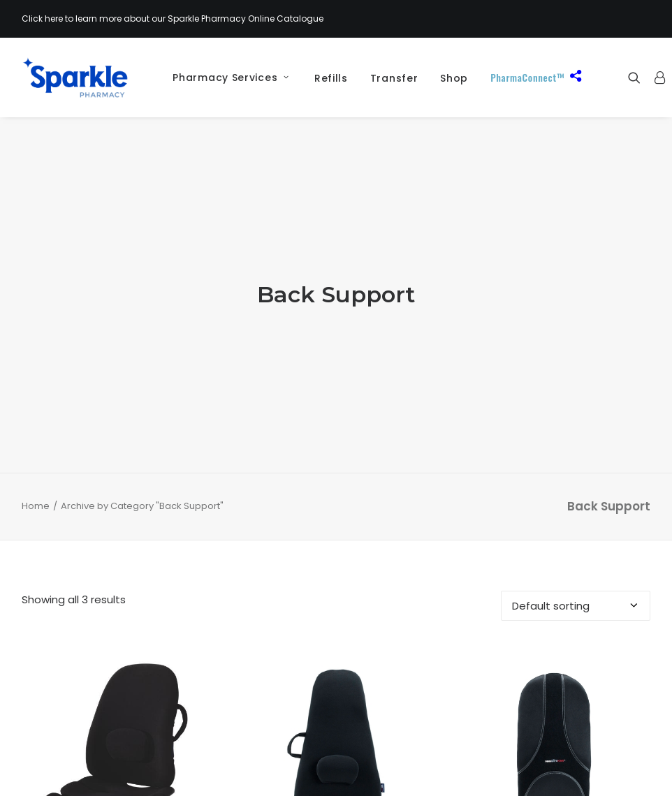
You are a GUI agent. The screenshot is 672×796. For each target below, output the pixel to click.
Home (36, 442)
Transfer (394, 78)
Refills (331, 78)
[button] (637, 78)
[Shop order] (576, 541)
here (54, 19)
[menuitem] (226, 78)
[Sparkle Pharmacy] (75, 78)
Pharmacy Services (231, 78)
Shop (454, 78)
